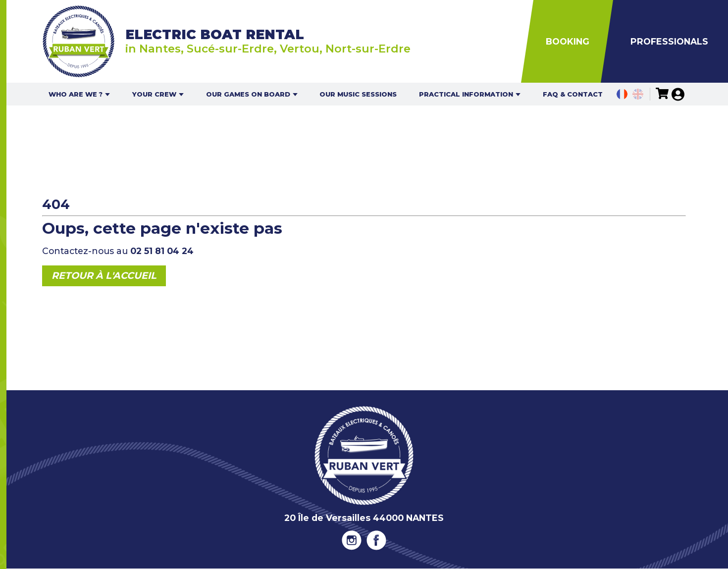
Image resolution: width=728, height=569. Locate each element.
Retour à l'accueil (104, 276)
